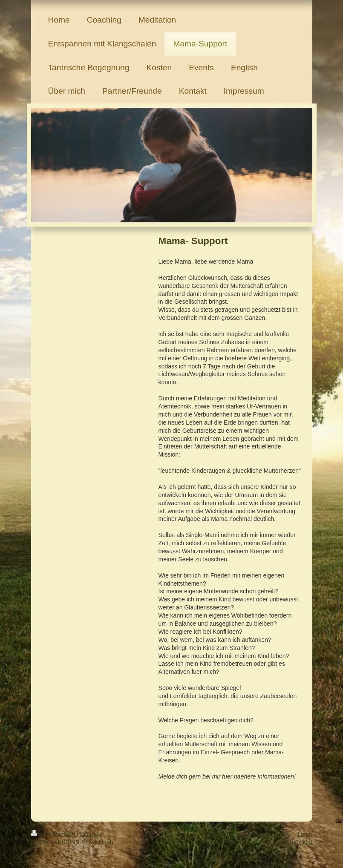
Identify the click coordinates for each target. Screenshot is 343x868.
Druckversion (54, 834)
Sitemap (91, 834)
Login (305, 834)
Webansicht (297, 842)
